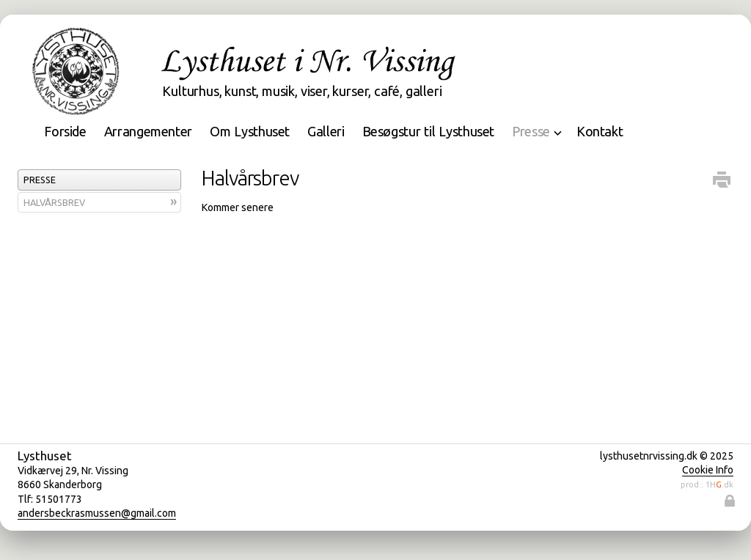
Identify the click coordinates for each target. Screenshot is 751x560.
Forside (65, 131)
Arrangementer (148, 131)
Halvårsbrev (54, 202)
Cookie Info (708, 470)
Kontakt (600, 131)
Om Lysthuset (250, 131)
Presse (40, 180)
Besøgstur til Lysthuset (429, 131)
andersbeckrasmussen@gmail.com (97, 513)
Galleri (326, 131)
